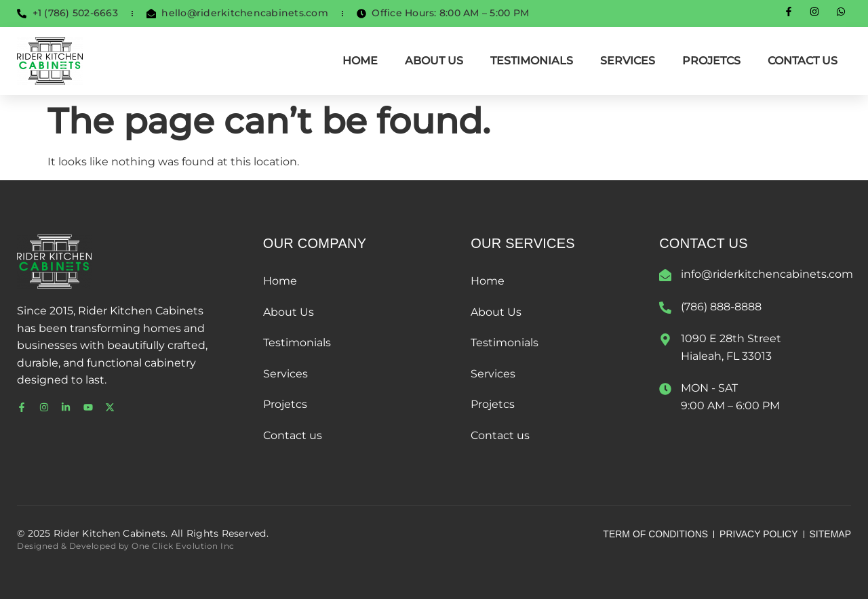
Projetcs (711, 61)
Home (360, 61)
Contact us (803, 61)
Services (628, 61)
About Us (434, 61)
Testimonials (532, 61)
